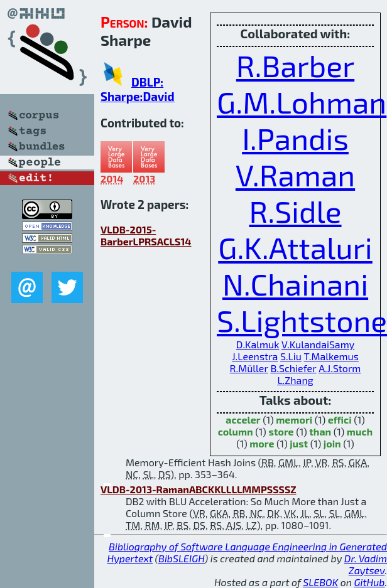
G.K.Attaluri (295, 247)
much (360, 431)
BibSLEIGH (181, 558)
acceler (243, 420)
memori (294, 420)
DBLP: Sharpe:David (138, 89)
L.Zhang (295, 380)
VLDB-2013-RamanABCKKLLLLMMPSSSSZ (199, 489)
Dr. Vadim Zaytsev (366, 564)
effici (340, 420)
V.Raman (295, 174)
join (332, 443)
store (281, 431)
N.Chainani (295, 284)
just (299, 443)
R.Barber (295, 65)
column (236, 431)
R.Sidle (295, 211)
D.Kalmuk (258, 344)
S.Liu (291, 356)
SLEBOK (320, 582)
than (320, 431)
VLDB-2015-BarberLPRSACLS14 (146, 235)
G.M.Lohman (302, 102)
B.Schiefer (293, 368)
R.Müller (249, 368)
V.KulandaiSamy (318, 344)
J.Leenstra (255, 356)
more (262, 443)
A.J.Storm (340, 368)
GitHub (370, 582)
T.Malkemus (331, 356)
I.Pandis (295, 138)
